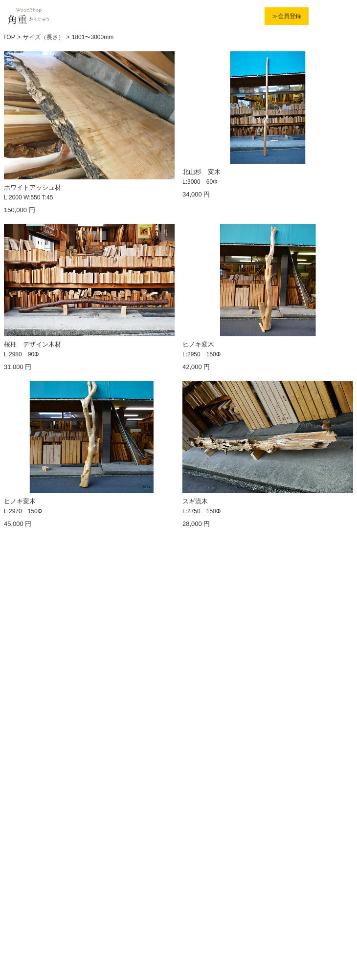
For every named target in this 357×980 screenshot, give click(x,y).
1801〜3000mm (93, 37)
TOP (9, 37)
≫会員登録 (287, 16)
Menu (341, 16)
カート (320, 16)
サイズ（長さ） (44, 37)
